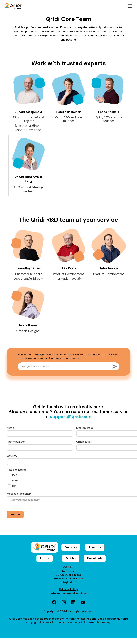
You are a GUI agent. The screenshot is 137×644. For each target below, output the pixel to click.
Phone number (16, 442)
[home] (13, 6)
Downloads (95, 558)
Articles (71, 558)
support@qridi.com (71, 417)
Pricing (44, 558)
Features (71, 547)
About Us (95, 547)
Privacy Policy (69, 589)
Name (10, 428)
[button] (130, 6)
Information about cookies (69, 593)
